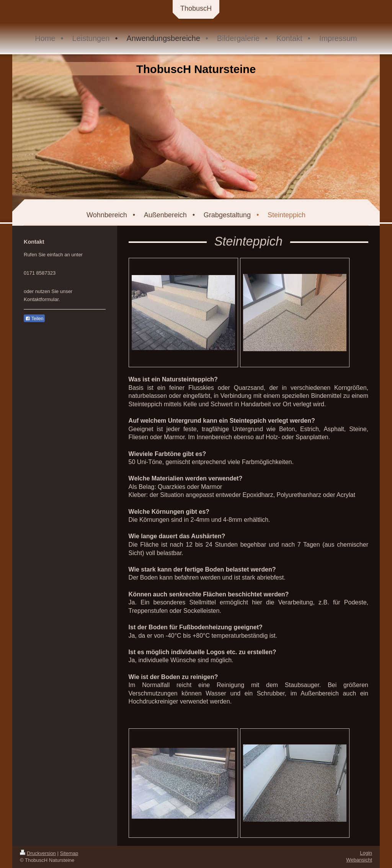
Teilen (34, 319)
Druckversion (38, 853)
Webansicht (359, 860)
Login (366, 853)
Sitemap (69, 853)
